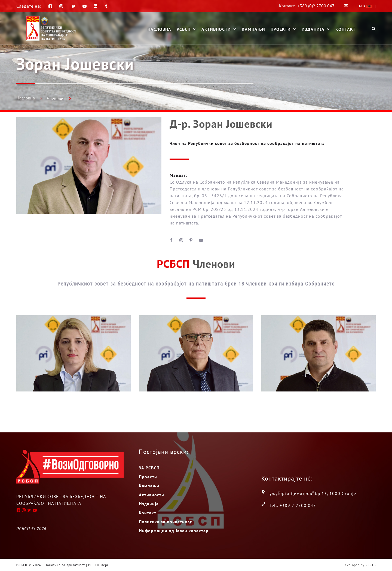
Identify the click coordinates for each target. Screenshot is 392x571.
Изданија (313, 29)
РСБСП (184, 29)
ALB (365, 6)
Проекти (281, 29)
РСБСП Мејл (98, 565)
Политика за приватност (165, 522)
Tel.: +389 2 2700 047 (293, 505)
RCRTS (371, 565)
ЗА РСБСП (149, 468)
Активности (216, 29)
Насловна (159, 29)
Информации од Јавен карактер (174, 531)
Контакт (345, 29)
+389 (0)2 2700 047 (316, 6)
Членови (55, 98)
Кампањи (253, 29)
